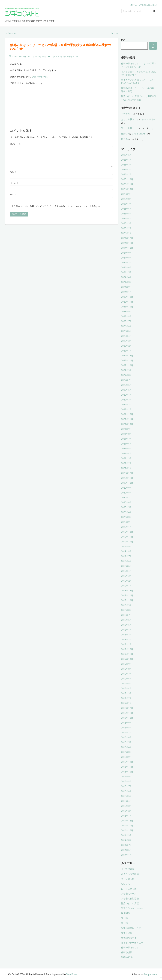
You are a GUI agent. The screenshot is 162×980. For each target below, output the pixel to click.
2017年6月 (126, 679)
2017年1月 (126, 703)
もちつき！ (127, 114)
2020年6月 (126, 502)
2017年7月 (126, 674)
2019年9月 (126, 547)
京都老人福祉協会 (148, 5)
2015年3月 (126, 806)
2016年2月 (126, 757)
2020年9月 (126, 488)
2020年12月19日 (19, 57)
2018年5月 (126, 625)
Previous (11, 33)
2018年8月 (126, 610)
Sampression (150, 974)
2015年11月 (127, 767)
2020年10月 (127, 483)
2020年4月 (126, 512)
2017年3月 (126, 693)
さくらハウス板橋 (130, 874)
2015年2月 (126, 811)
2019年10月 (127, 542)
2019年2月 (126, 581)
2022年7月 (126, 380)
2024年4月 (126, 277)
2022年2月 (126, 405)
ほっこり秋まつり (130, 119)
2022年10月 (127, 365)
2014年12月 (127, 821)
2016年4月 (126, 747)
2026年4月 (126, 160)
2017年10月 (127, 659)
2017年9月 (126, 664)
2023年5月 (126, 331)
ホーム (134, 5)
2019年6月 (126, 561)
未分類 (124, 918)
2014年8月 (126, 840)
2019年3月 (126, 576)
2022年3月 (126, 400)
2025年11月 (127, 184)
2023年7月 (126, 321)
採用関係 (126, 913)
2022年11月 (127, 361)
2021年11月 (127, 419)
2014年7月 (126, 845)
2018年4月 (126, 630)
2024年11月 (127, 243)
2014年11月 (127, 826)
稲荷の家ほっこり (70, 57)
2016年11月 (127, 713)
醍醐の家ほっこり (130, 957)
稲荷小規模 (127, 952)
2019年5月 (126, 566)
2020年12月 (127, 473)
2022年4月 (126, 395)
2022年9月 (126, 370)
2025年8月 (126, 199)
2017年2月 (126, 698)
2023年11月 (127, 302)
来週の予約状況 (40, 77)
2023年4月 (126, 336)
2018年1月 (126, 644)
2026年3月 (126, 165)
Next (114, 33)
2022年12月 (127, 356)
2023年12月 (127, 297)
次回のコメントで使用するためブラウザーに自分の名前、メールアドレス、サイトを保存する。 (58, 210)
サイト (13, 198)
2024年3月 (126, 282)
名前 (13, 176)
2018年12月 (127, 591)
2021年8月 (126, 434)
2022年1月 (126, 409)
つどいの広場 (56, 57)
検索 (123, 40)
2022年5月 (126, 390)
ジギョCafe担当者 (38, 57)
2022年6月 (126, 385)
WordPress (72, 974)
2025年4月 (126, 219)
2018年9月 (126, 605)
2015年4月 (126, 801)
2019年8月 (126, 551)
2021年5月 (126, 449)
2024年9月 (126, 253)
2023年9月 (126, 312)
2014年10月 (127, 830)
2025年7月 (126, 204)
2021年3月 (126, 458)
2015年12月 (127, 762)
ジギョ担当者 (149, 119)
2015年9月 (126, 777)
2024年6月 (126, 268)
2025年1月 (126, 233)
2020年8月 (126, 493)
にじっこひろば (129, 889)
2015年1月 (126, 816)
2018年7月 (126, 615)
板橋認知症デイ (129, 938)
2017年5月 (126, 684)
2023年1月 (126, 351)
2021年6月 (126, 444)
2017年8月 (126, 669)
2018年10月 (127, 600)
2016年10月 (127, 718)
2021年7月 (126, 439)
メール (14, 187)
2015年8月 (126, 782)
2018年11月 (127, 595)
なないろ (126, 884)
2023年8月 (126, 316)
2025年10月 (127, 189)
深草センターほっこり (132, 943)
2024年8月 (126, 258)
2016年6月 (126, 737)
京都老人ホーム (129, 894)
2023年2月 (126, 346)
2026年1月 (126, 174)
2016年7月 (126, 733)
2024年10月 (127, 248)
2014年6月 (126, 850)
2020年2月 (126, 522)
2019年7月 (126, 556)
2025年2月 (126, 228)
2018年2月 (126, 640)
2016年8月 (126, 728)
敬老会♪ (125, 134)
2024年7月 (126, 263)
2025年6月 (126, 209)
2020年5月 (126, 507)
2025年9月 (126, 194)
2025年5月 (126, 214)
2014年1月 (126, 855)
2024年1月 (126, 292)
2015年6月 (126, 791)
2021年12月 (127, 414)
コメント (15, 144)
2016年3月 (126, 752)
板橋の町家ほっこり (131, 928)
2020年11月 (127, 478)
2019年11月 (127, 537)
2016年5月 (126, 742)
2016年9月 (126, 723)
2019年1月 (126, 586)
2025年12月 (127, 179)
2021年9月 (126, 429)
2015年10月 (127, 772)
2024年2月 (126, 287)
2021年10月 (127, 424)
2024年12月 (127, 238)
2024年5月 (126, 272)
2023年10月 (127, 307)
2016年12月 (127, 708)
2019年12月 (127, 532)
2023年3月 (126, 341)
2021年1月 (126, 468)
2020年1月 (126, 527)
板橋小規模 (127, 933)
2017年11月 (127, 654)
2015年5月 (126, 796)
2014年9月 (126, 835)
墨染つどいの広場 (130, 903)
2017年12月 (127, 649)
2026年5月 (126, 155)
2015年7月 (126, 786)
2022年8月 (126, 375)
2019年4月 (126, 571)
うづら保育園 (128, 869)
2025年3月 (126, 223)
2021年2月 (126, 463)
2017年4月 (126, 688)
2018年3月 (126, 635)
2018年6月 (126, 620)
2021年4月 (126, 454)
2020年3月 (126, 517)
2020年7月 (126, 498)
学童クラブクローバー (132, 908)
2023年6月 (126, 326)
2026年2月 (126, 170)
